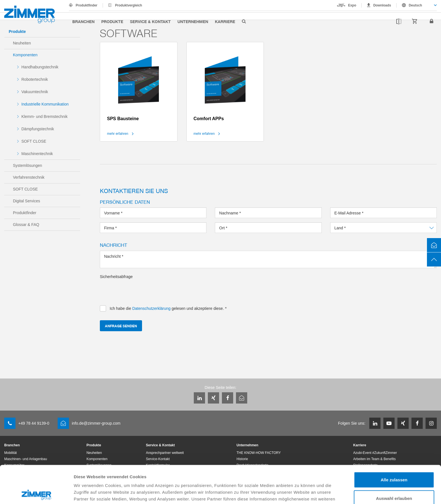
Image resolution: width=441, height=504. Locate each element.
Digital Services (26, 201)
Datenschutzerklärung (97, 475)
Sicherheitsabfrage (116, 277)
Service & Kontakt (150, 21)
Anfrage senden (121, 326)
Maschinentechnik (37, 154)
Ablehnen (394, 479)
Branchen (83, 21)
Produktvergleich (129, 5)
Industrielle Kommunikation (45, 104)
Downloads (382, 5)
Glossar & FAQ (26, 225)
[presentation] (143, 290)
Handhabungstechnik (40, 67)
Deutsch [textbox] (415, 5)
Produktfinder (86, 5)
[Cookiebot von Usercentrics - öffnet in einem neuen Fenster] (36, 493)
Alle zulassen (394, 442)
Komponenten (25, 55)
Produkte (112, 21)
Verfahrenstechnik (29, 177)
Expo (352, 5)
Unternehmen (193, 21)
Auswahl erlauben (394, 461)
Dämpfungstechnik (38, 129)
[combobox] (417, 5)
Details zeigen (299, 493)
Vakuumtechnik (35, 92)
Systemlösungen (28, 165)
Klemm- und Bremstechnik (44, 117)
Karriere (225, 21)
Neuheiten (22, 43)
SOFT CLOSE (34, 141)
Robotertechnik (35, 79)
